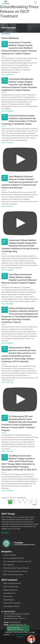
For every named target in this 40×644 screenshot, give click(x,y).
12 (31, 502)
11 (25, 502)
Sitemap (20, 637)
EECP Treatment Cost (11, 587)
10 (20, 502)
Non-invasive (8, 596)
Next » (35, 505)
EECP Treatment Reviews (12, 583)
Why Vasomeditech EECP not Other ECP (17, 561)
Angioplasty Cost (9, 593)
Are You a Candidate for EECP (14, 558)
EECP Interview (9, 565)
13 (36, 502)
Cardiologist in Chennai (11, 606)
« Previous (11, 500)
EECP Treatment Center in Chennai (15, 571)
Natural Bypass (9, 600)
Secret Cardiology (9, 555)
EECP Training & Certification (13, 575)
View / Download (7, 75)
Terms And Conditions (18, 635)
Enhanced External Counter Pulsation (16, 568)
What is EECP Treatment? (12, 603)
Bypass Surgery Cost (11, 590)
